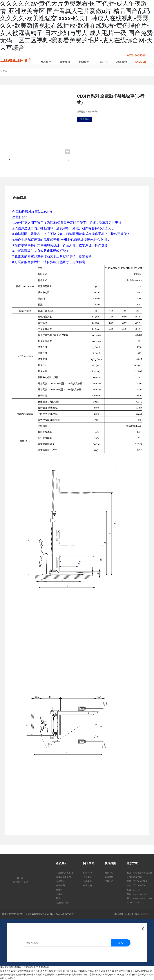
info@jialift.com (140, 894)
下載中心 (109, 881)
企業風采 (87, 877)
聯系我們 (87, 885)
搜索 (121, 943)
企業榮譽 (87, 881)
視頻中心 (109, 873)
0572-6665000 (136, 55)
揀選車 (59, 894)
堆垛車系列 (61, 881)
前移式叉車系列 (63, 877)
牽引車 (59, 890)
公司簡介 (87, 873)
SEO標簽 (69, 914)
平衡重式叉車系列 (64, 873)
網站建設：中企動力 (124, 914)
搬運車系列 (61, 885)
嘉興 (137, 914)
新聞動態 (109, 877)
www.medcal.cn (140, 898)
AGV (58, 898)
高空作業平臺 (62, 903)
